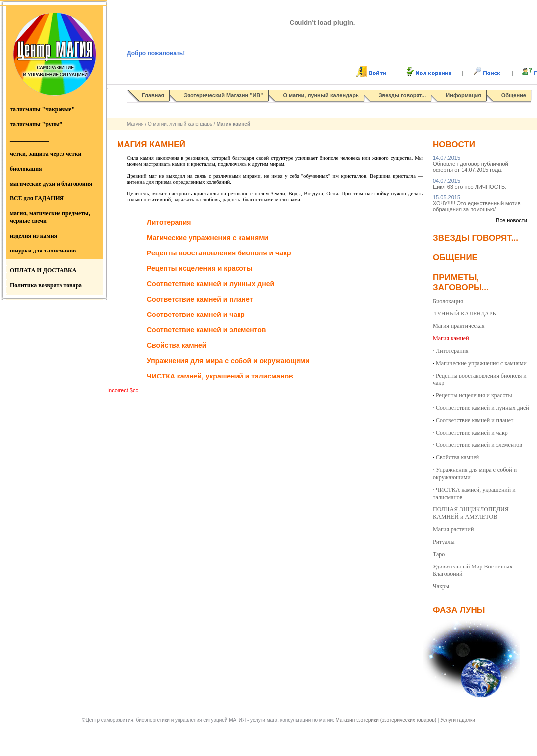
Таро (439, 554)
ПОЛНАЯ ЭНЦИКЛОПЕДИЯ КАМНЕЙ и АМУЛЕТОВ (471, 513)
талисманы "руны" (36, 124)
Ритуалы (444, 542)
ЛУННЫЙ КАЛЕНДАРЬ (464, 314)
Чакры (441, 586)
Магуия (135, 124)
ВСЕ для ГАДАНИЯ (37, 198)
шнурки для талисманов (43, 251)
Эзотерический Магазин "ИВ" (223, 95)
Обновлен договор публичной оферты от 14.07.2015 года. (471, 164)
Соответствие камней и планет (475, 420)
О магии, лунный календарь (321, 95)
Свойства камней (457, 457)
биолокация (26, 169)
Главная (153, 95)
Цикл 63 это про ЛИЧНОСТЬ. (470, 184)
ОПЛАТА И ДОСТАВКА (43, 270)
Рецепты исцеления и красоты (474, 395)
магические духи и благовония (51, 184)
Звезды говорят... (403, 95)
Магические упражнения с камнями (481, 363)
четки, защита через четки (46, 154)
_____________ (29, 139)
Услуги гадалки (458, 720)
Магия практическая (459, 326)
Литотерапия (452, 351)
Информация (463, 95)
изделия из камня (33, 236)
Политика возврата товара (46, 285)
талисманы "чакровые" (42, 109)
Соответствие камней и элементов (479, 445)
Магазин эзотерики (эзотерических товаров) (387, 720)
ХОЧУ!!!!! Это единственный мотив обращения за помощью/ (477, 203)
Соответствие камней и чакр (472, 433)
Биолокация (448, 301)
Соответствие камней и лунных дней (482, 408)
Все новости (511, 220)
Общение (514, 95)
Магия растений (453, 529)
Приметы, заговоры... (461, 283)
